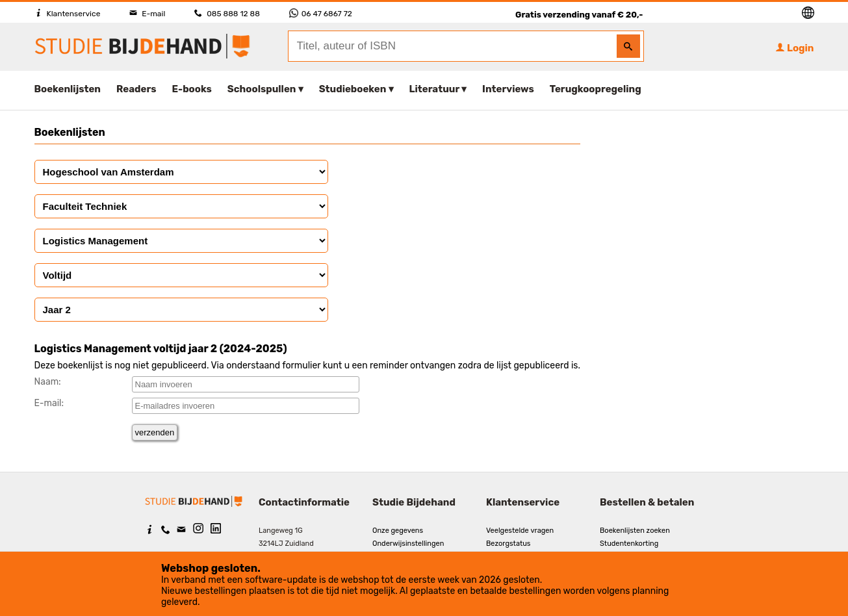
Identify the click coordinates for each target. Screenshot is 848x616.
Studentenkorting (629, 544)
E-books (192, 89)
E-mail (147, 14)
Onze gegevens (398, 531)
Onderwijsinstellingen (408, 544)
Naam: (48, 382)
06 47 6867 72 (321, 14)
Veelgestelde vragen (520, 531)
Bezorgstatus (508, 544)
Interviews (508, 89)
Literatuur (434, 89)
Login (795, 48)
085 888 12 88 (227, 14)
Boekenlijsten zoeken (635, 531)
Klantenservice (68, 14)
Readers (136, 89)
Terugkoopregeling (596, 89)
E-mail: (49, 403)
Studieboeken (353, 89)
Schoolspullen (262, 89)
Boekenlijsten (68, 89)
